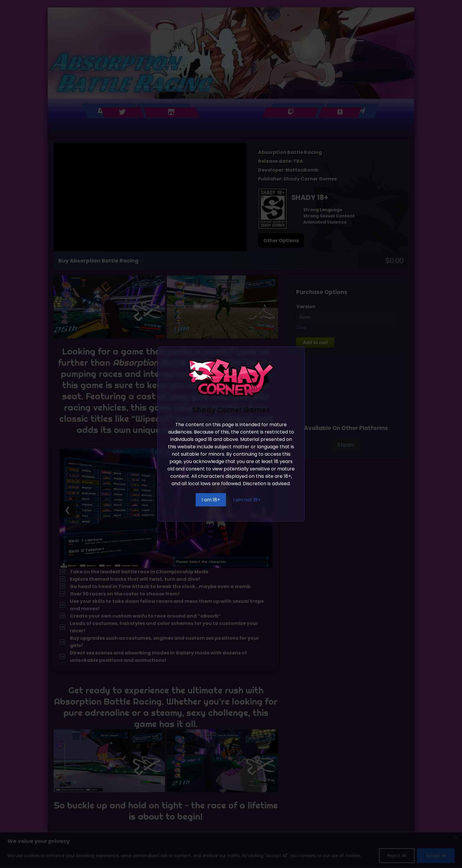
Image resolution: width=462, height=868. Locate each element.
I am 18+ (211, 500)
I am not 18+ (247, 500)
